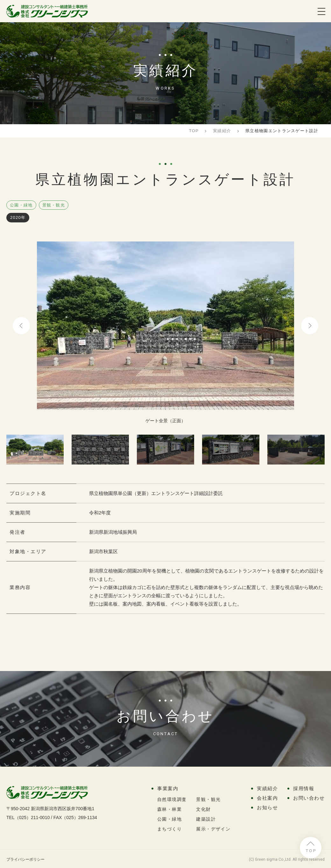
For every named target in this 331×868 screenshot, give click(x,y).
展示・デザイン (213, 829)
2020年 (18, 217)
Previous (21, 326)
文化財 (203, 809)
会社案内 (267, 798)
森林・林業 (169, 809)
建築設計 (206, 819)
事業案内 (168, 788)
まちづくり (169, 829)
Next (310, 326)
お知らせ (267, 807)
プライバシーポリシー (25, 859)
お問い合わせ (309, 798)
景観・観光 (54, 205)
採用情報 (304, 788)
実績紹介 (267, 788)
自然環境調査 (172, 799)
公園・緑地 (21, 205)
